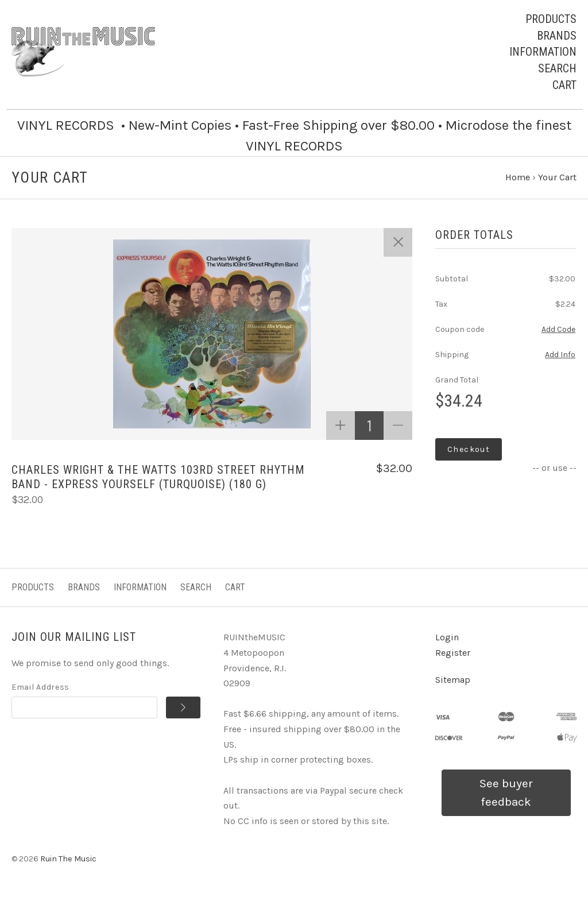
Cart (564, 85)
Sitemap (453, 680)
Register (453, 653)
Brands (557, 36)
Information (543, 52)
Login (447, 637)
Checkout (469, 449)
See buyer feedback (506, 792)
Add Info (560, 355)
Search (557, 68)
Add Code (558, 329)
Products (551, 19)
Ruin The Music (68, 859)
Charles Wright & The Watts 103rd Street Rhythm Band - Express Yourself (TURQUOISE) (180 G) (158, 477)
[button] (506, 793)
